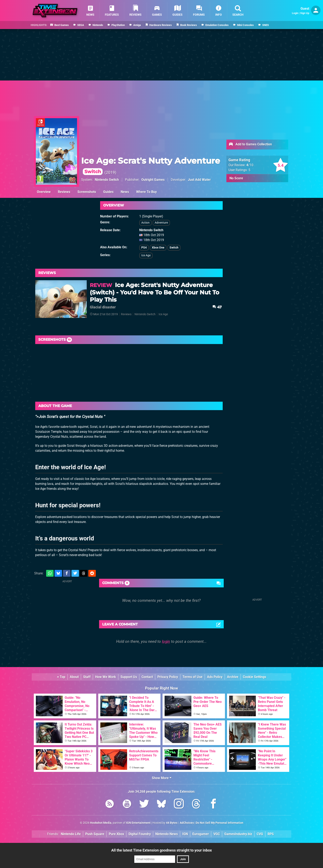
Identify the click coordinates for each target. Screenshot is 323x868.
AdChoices (187, 823)
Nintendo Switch (107, 180)
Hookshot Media (101, 823)
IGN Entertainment (138, 823)
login (166, 641)
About (74, 677)
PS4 (144, 248)
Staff (87, 677)
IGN (185, 834)
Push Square (95, 834)
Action (145, 223)
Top (61, 677)
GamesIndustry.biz (238, 834)
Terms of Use (193, 677)
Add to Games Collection (250, 145)
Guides (108, 192)
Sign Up (305, 13)
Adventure (161, 223)
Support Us (129, 677)
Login (295, 13)
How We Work (106, 677)
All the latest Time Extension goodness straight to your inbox (161, 850)
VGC (217, 834)
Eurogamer (201, 834)
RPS (271, 834)
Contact (147, 677)
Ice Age (146, 255)
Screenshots (87, 192)
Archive (233, 677)
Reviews (64, 192)
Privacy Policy (168, 677)
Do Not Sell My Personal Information (219, 823)
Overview (44, 192)
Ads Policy (215, 677)
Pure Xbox (116, 834)
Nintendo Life (71, 834)
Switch (174, 248)
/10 (250, 165)
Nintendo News (167, 834)
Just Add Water (199, 180)
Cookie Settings (255, 677)
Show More (162, 778)
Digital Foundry (140, 834)
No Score (236, 178)
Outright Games (153, 180)
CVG (260, 834)
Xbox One (158, 248)
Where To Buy (146, 192)
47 (217, 307)
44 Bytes (172, 823)
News (125, 192)
